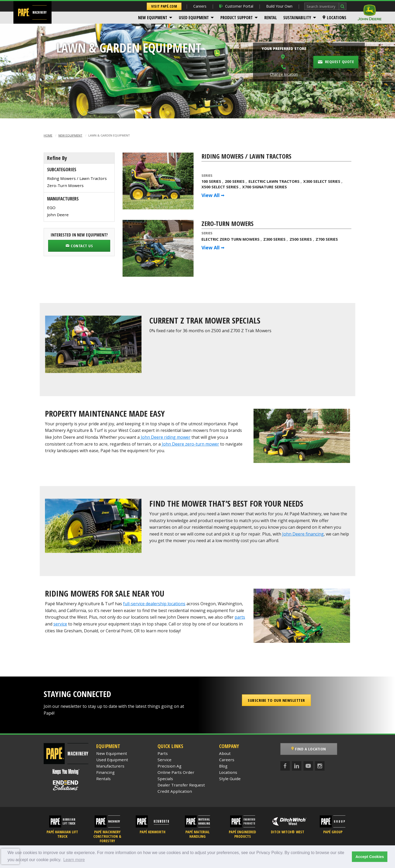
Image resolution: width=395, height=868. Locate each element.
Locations (335, 18)
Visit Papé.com (164, 6)
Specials (165, 779)
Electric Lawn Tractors (274, 181)
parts (240, 617)
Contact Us (79, 246)
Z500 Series (301, 239)
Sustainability (297, 18)
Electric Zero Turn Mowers (231, 239)
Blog (223, 766)
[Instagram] (320, 766)
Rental (271, 18)
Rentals (103, 779)
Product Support (237, 18)
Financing (105, 772)
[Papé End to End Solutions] (66, 785)
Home (48, 135)
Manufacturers (110, 766)
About (225, 753)
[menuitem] (155, 18)
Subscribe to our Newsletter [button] (276, 700)
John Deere (58, 215)
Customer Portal (236, 6)
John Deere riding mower (166, 437)
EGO (51, 208)
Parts (163, 753)
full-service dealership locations (154, 604)
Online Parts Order (176, 772)
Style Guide (230, 779)
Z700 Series (327, 239)
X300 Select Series (322, 181)
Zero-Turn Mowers (65, 185)
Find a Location (309, 749)
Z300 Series (274, 239)
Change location (284, 74)
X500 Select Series (220, 187)
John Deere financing (303, 534)
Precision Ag (169, 766)
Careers (200, 6)
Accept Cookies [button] (370, 857)
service (60, 624)
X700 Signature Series (265, 187)
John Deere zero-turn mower (190, 444)
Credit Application (175, 791)
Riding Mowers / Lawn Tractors (77, 178)
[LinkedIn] (297, 766)
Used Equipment (194, 18)
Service (164, 760)
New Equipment (153, 18)
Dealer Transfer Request (181, 785)
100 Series (211, 181)
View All (211, 195)
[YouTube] (308, 766)
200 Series (235, 181)
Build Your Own (279, 6)
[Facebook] (285, 766)
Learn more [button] (74, 860)
